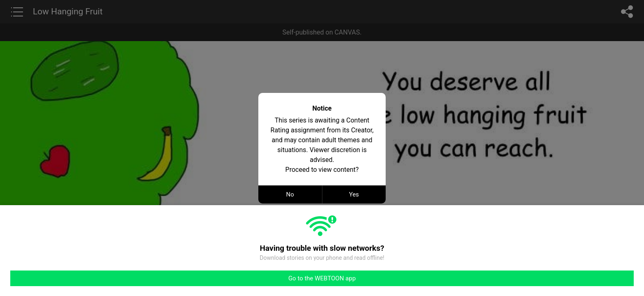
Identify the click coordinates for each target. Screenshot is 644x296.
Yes (354, 194)
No (290, 194)
